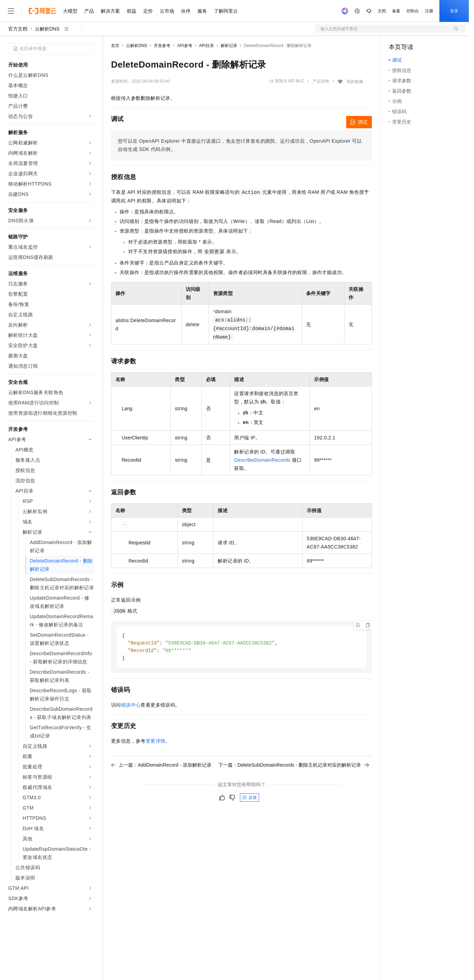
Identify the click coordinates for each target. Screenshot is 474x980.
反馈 (250, 799)
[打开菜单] (11, 11)
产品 (89, 11)
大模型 (70, 11)
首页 (115, 46)
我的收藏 (355, 82)
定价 (148, 11)
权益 (132, 11)
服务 (202, 11)
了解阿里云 (226, 11)
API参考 (185, 46)
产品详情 (321, 81)
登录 (454, 11)
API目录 (206, 46)
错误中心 (131, 706)
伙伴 (186, 11)
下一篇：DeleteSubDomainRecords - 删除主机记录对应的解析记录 (294, 766)
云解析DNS (47, 29)
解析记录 (229, 46)
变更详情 (156, 742)
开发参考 (162, 46)
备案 (396, 11)
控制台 (413, 11)
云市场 (167, 11)
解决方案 (110, 11)
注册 (429, 11)
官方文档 (18, 29)
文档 (382, 11)
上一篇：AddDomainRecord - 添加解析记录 (161, 766)
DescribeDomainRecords (262, 460)
